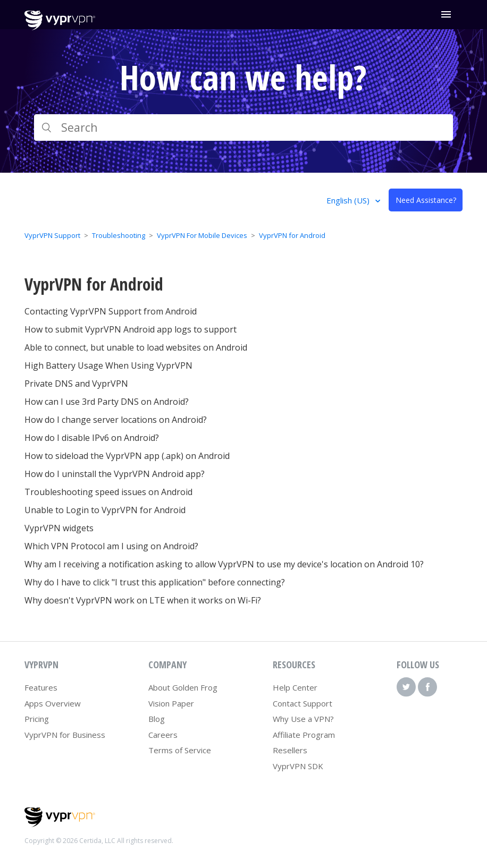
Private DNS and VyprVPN (76, 384)
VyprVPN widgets (59, 528)
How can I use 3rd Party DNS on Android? (107, 402)
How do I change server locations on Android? (116, 420)
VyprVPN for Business (65, 735)
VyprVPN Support (52, 235)
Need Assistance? (426, 200)
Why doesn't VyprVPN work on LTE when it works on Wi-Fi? (143, 600)
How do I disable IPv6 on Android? (92, 438)
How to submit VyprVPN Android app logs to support (131, 329)
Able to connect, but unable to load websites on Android (136, 347)
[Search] (244, 127)
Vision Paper (171, 703)
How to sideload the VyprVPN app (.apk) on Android (127, 456)
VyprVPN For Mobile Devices (202, 235)
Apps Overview (53, 703)
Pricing (37, 719)
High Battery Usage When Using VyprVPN (108, 365)
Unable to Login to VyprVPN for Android (105, 510)
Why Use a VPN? (303, 719)
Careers (163, 735)
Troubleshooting (119, 235)
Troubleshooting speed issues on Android (108, 492)
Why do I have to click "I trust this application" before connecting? (155, 582)
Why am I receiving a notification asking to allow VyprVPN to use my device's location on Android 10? (224, 564)
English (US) (349, 200)
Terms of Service (180, 750)
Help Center (295, 687)
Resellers (290, 750)
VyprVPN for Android (292, 235)
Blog (157, 719)
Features (41, 687)
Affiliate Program (304, 735)
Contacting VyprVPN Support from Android (111, 311)
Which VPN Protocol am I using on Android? (111, 546)
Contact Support (303, 703)
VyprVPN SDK (298, 766)
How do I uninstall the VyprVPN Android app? (115, 474)
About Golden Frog (183, 687)
